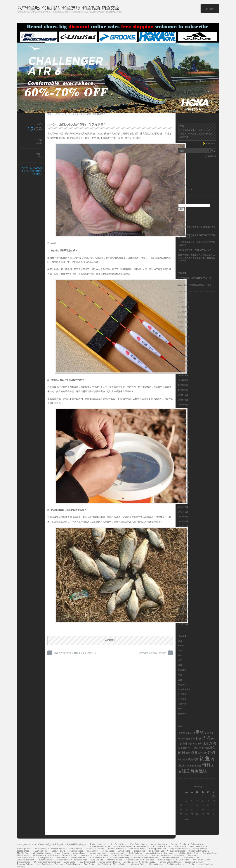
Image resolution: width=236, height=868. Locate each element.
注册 (180, 170)
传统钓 (181, 646)
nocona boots (61, 857)
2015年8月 (183, 555)
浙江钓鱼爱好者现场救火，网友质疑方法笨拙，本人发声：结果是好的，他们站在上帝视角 (197, 258)
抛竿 (213, 739)
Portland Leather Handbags (201, 864)
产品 (180, 641)
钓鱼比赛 (182, 694)
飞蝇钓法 (182, 704)
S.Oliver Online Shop (189, 853)
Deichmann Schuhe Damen (67, 864)
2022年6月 (183, 419)
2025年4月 (183, 317)
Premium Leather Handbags (47, 862)
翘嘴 (206, 748)
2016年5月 (183, 517)
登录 (180, 175)
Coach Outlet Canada (199, 851)
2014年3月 (183, 619)
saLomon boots (40, 851)
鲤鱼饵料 (182, 714)
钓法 (190, 759)
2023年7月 (183, 390)
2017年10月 (184, 448)
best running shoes (160, 855)
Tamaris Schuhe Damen (170, 862)
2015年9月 (183, 551)
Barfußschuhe (135, 853)
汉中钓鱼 (21, 867)
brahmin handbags (98, 853)
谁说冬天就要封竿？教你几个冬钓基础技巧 (75, 653)
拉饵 (190, 744)
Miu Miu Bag (23, 853)
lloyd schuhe (170, 853)
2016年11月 (184, 487)
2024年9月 (183, 346)
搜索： (181, 202)
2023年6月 (183, 395)
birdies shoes (23, 855)
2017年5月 (183, 463)
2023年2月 (183, 409)
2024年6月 (183, 356)
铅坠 (194, 766)
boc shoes (193, 855)
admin (39, 143)
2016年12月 (184, 482)
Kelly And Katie (44, 864)
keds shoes (39, 855)
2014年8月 (183, 614)
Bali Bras (150, 860)
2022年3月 (183, 424)
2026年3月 (183, 302)
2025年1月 (183, 332)
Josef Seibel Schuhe (121, 855)
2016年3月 (183, 526)
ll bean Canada (62, 853)
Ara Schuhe (103, 864)
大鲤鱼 (182, 739)
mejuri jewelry (45, 857)
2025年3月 (183, 322)
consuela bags (80, 860)
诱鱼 (188, 753)
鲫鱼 (195, 771)
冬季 (188, 733)
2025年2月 (183, 327)
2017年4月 (183, 468)
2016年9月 (183, 497)
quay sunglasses (177, 851)
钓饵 (196, 759)
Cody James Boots (136, 849)
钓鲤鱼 (189, 766)
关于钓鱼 (210, 9)
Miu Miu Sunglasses (42, 853)
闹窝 (199, 766)
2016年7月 (183, 507)
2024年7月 (183, 351)
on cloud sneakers (157, 851)
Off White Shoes (114, 860)
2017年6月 (183, 458)
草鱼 (212, 748)
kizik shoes (53, 855)
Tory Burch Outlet (87, 862)
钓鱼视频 (182, 699)
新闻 (180, 665)
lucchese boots (58, 851)
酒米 (205, 753)
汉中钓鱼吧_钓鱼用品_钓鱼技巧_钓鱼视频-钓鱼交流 (68, 8)
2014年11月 (184, 599)
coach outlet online (26, 857)
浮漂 (213, 743)
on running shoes (159, 844)
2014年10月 (184, 604)
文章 (182, 180)
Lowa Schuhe (86, 855)
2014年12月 (184, 594)
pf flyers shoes (63, 860)
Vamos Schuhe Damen (109, 862)
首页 (49, 114)
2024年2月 (183, 375)
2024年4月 (183, 366)
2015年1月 (183, 590)
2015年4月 (183, 575)
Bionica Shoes (24, 862)
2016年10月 (184, 492)
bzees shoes (102, 855)
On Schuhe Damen (202, 860)
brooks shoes (23, 851)
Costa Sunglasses (166, 860)
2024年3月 (183, 370)
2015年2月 (183, 585)
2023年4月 (183, 400)
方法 (195, 744)
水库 (206, 744)
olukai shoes (41, 849)
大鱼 (211, 733)
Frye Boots (89, 864)
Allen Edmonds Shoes (100, 846)
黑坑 (203, 771)
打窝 (199, 739)
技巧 (58, 114)
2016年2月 (183, 531)
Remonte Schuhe (25, 864)
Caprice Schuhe (163, 846)
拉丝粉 (183, 743)
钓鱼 (205, 758)
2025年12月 (184, 307)
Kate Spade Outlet (157, 849)
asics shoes (139, 851)
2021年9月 (183, 444)
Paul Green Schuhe (175, 864)
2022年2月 (183, 429)
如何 (188, 739)
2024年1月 (183, 380)
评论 (182, 184)
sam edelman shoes (123, 846)
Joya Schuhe (124, 851)
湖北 (180, 748)
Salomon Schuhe (179, 844)
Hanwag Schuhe (199, 849)
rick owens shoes (191, 857)
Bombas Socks (131, 862)
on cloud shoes (76, 851)
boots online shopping (120, 857)
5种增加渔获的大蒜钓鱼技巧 (152, 653)
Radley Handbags (98, 844)
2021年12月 (184, 439)
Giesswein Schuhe (199, 846)
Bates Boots (69, 862)
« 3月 (186, 819)
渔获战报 (182, 670)
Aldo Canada (97, 860)
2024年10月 (184, 341)
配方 (200, 753)
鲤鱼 (186, 771)
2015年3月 (183, 580)
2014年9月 (183, 609)
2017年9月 (183, 453)
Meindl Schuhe (78, 857)
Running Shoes (24, 849)
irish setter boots (144, 846)
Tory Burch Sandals (179, 849)
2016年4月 (183, 521)
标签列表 (212, 156)
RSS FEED (211, 144)
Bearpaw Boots (69, 855)
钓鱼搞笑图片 (184, 689)
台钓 (180, 650)
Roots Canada (156, 864)
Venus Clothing (153, 853)
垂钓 (200, 732)
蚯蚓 (182, 753)
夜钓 (180, 655)
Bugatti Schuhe (45, 860)
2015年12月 (184, 541)
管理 (180, 675)
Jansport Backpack (26, 860)
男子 (191, 748)
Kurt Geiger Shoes (139, 844)
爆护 (185, 748)
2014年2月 (183, 624)
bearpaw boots (76, 849)
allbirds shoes (141, 855)
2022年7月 (183, 414)
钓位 (180, 760)
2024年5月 (183, 361)
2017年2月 (183, 473)
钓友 (185, 760)
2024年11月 (184, 336)
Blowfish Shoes (58, 849)
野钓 (211, 752)
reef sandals (178, 855)
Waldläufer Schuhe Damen (146, 857)
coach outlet (93, 851)
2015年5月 (183, 570)
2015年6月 (183, 565)
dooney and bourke (171, 857)
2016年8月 (183, 502)
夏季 (207, 733)
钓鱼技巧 (182, 685)
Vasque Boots (79, 853)
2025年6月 (183, 312)
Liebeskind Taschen (194, 862)
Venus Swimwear (116, 849)
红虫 (202, 748)
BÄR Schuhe (180, 846)
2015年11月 (184, 546)
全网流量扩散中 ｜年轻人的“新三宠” (194, 250)
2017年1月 (183, 478)
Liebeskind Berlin (137, 864)
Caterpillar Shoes (134, 860)
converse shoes (118, 853)
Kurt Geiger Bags (118, 844)
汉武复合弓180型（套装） (202, 285)
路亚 (180, 680)
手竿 (193, 739)
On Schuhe (184, 860)
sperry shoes (108, 851)
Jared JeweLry (148, 862)
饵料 (180, 709)
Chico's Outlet (119, 864)
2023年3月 (183, 405)
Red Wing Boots (210, 853)
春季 (200, 744)
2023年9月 (183, 385)
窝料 (196, 748)
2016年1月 (183, 536)
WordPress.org (185, 189)
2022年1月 (183, 434)
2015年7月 (183, 560)
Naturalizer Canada (95, 849)
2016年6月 (183, 512)
